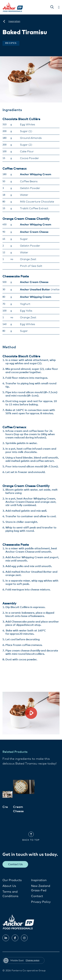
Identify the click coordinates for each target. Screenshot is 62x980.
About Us (9, 886)
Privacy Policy (41, 902)
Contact (37, 896)
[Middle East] (4, 21)
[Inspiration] (14, 21)
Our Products (12, 880)
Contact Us (15, 864)
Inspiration (39, 880)
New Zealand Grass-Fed (41, 888)
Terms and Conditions (10, 894)
